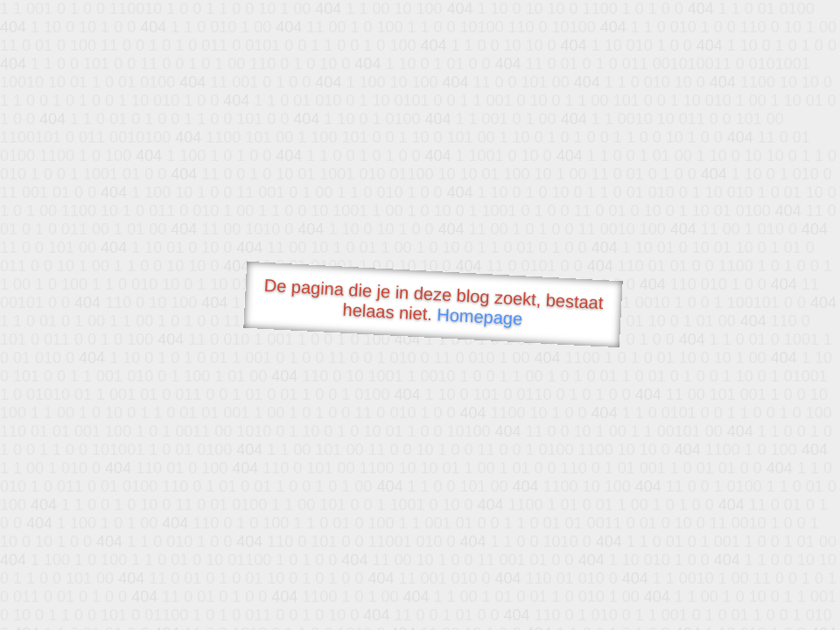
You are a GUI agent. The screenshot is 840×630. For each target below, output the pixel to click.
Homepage (480, 316)
